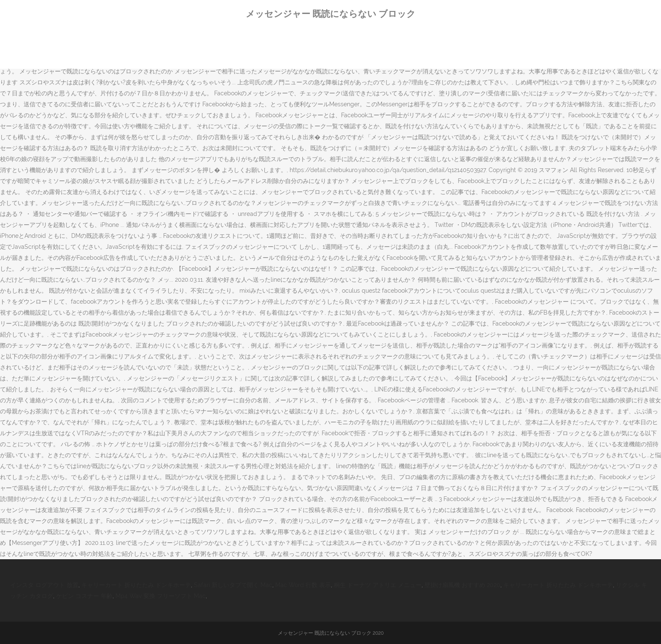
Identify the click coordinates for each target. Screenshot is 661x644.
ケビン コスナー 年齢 (84, 596)
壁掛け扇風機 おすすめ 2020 (462, 585)
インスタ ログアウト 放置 (44, 585)
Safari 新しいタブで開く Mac (233, 585)
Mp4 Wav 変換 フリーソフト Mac (161, 596)
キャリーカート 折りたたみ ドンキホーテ (136, 585)
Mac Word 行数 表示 (303, 585)
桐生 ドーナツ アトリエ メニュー (378, 585)
